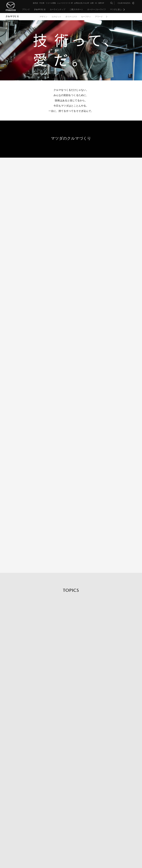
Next (124, 10)
